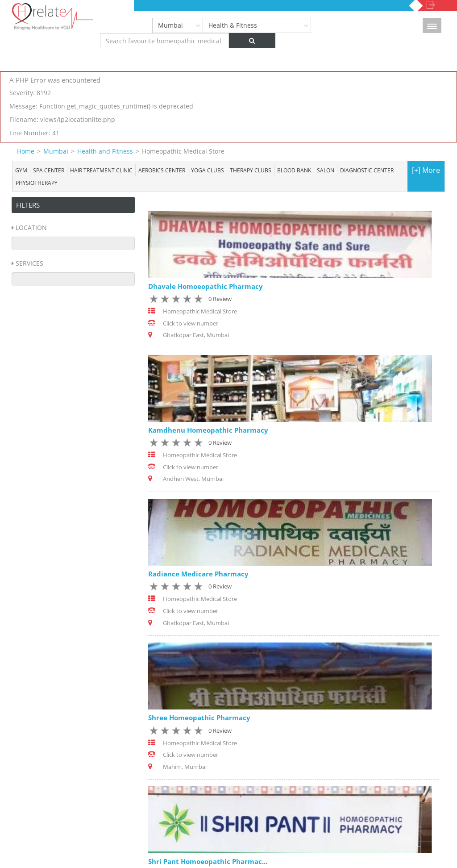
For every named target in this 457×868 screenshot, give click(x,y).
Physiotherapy (37, 183)
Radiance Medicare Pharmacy (198, 574)
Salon (326, 170)
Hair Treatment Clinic (101, 170)
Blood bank (294, 170)
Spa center (49, 170)
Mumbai (170, 25)
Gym (21, 170)
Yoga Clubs (208, 170)
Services (29, 263)
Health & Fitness (233, 25)
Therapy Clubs (251, 170)
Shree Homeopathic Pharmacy (199, 718)
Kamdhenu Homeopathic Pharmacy (208, 430)
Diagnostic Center (367, 170)
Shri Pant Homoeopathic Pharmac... (208, 861)
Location (31, 227)
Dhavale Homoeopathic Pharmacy (206, 286)
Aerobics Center (162, 170)
